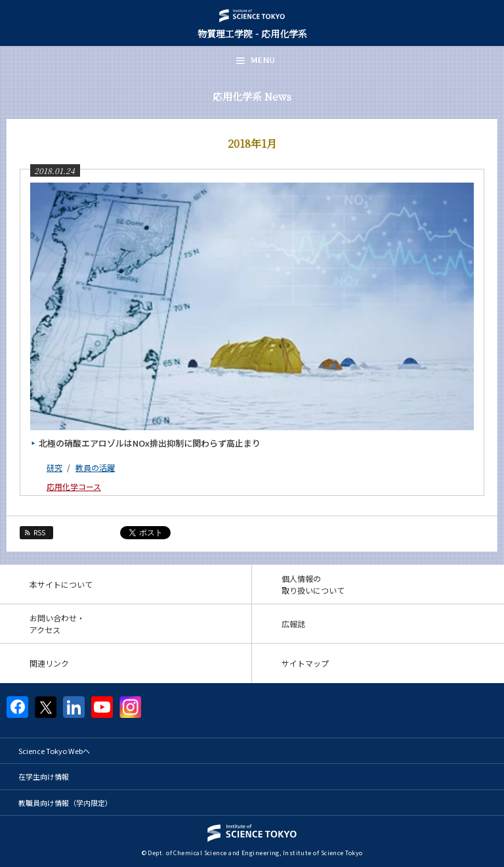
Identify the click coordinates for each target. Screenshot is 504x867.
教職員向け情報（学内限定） (65, 803)
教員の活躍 (95, 467)
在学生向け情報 (44, 776)
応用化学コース (74, 486)
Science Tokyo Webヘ (54, 751)
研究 (54, 467)
